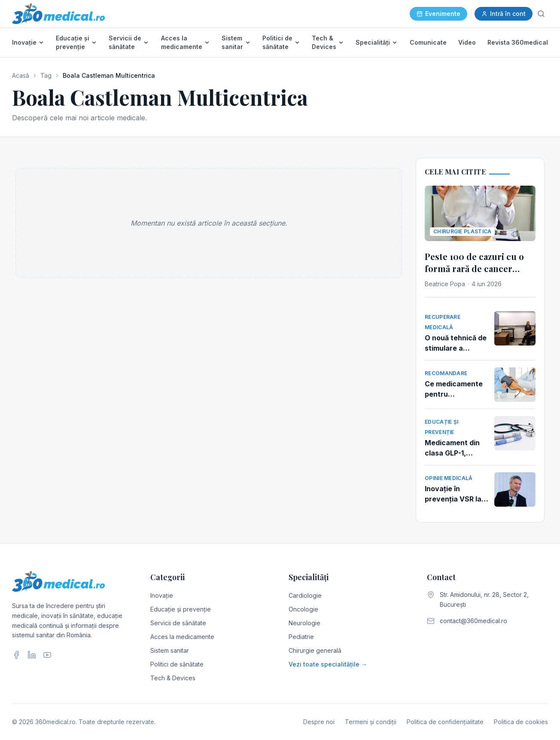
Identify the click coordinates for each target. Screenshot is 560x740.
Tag (46, 75)
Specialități (373, 42)
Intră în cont (504, 14)
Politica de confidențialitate (445, 722)
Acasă (21, 75)
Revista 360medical (518, 42)
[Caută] (541, 14)
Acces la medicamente (182, 42)
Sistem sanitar (232, 42)
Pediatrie (301, 637)
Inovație (24, 42)
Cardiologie (305, 595)
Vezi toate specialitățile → (328, 664)
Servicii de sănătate (125, 42)
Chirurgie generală (315, 650)
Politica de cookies (521, 722)
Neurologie (304, 623)
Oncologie (303, 609)
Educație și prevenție (73, 42)
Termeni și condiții (371, 722)
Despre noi (319, 722)
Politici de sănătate (277, 42)
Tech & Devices (324, 42)
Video (467, 42)
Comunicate (428, 42)
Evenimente (438, 14)
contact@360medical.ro (473, 621)
